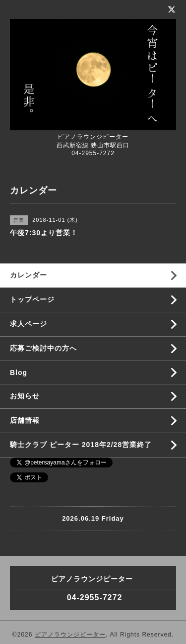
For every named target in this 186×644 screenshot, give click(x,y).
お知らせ (25, 396)
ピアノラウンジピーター (70, 635)
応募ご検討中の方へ (43, 348)
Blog (19, 372)
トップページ (32, 299)
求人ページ (29, 324)
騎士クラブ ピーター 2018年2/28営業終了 (81, 445)
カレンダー (29, 275)
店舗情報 (25, 420)
